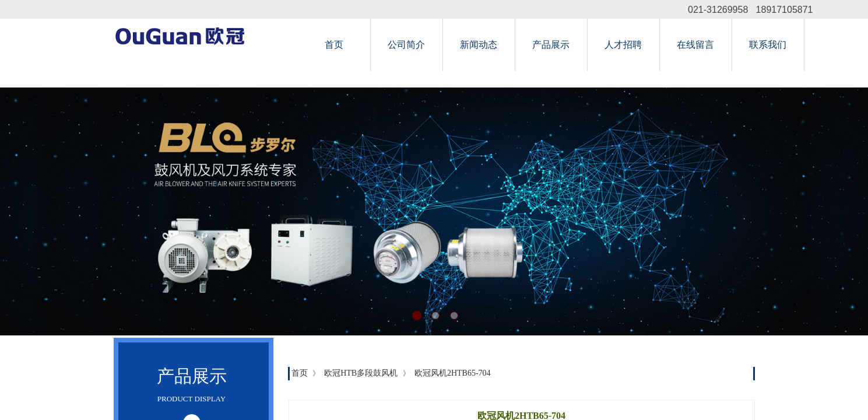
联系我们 (768, 45)
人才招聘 (623, 45)
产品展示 (551, 45)
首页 (334, 45)
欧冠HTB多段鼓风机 (361, 373)
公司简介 (406, 45)
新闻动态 (479, 45)
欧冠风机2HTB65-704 (453, 373)
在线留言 (695, 45)
